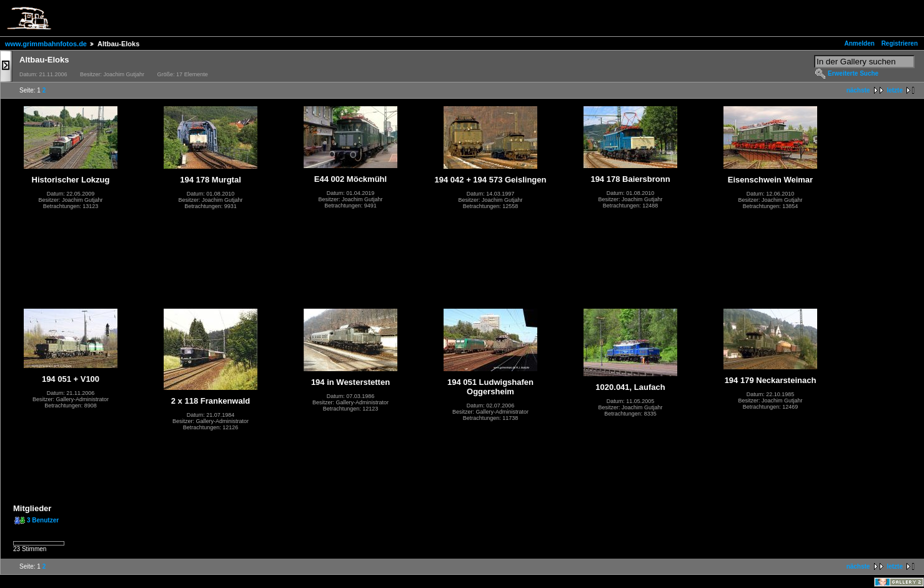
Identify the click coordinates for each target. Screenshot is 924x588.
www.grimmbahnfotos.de (46, 44)
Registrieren (900, 43)
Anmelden (860, 43)
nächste (858, 90)
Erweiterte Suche (853, 73)
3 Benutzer (43, 520)
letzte (895, 90)
